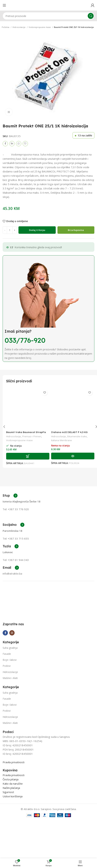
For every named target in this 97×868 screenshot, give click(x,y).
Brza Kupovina (76, 230)
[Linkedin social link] (12, 144)
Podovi (7, 692)
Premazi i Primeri (32, 436)
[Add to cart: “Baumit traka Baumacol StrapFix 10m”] (28, 456)
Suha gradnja (10, 674)
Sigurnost (8, 819)
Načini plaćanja (11, 814)
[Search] (48, 16)
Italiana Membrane (62, 440)
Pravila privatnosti (14, 789)
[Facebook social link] (5, 144)
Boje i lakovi (10, 686)
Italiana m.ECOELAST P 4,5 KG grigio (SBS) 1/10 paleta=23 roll (70, 434)
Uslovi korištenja (13, 823)
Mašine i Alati (10, 704)
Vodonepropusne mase (40, 27)
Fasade (7, 680)
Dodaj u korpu (37, 230)
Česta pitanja (11, 806)
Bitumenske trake (77, 436)
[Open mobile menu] (4, 5)
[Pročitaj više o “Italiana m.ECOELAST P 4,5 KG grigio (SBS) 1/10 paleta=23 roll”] (73, 456)
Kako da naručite (13, 810)
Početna (6, 27)
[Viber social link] (25, 144)
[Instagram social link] (12, 659)
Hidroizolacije (19, 27)
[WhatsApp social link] (19, 144)
